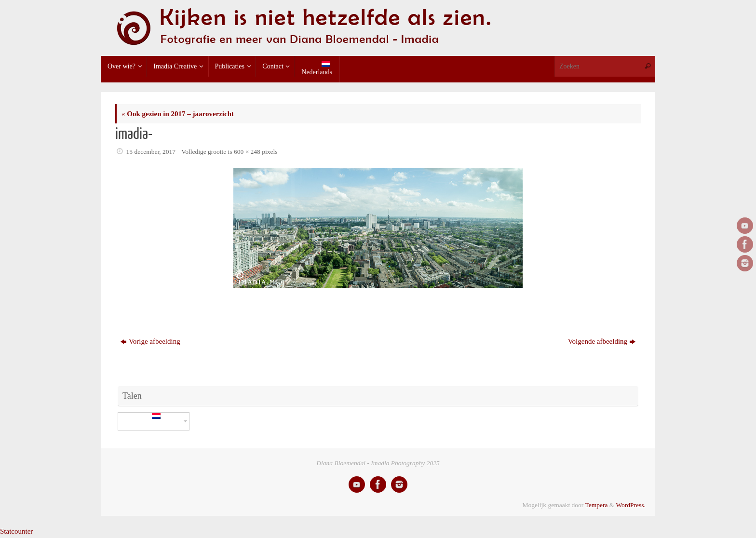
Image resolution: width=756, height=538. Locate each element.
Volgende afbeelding (602, 341)
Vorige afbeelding (150, 341)
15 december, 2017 (151, 152)
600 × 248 (247, 152)
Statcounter (16, 531)
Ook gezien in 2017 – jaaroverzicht (178, 114)
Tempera (596, 505)
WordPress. (631, 505)
